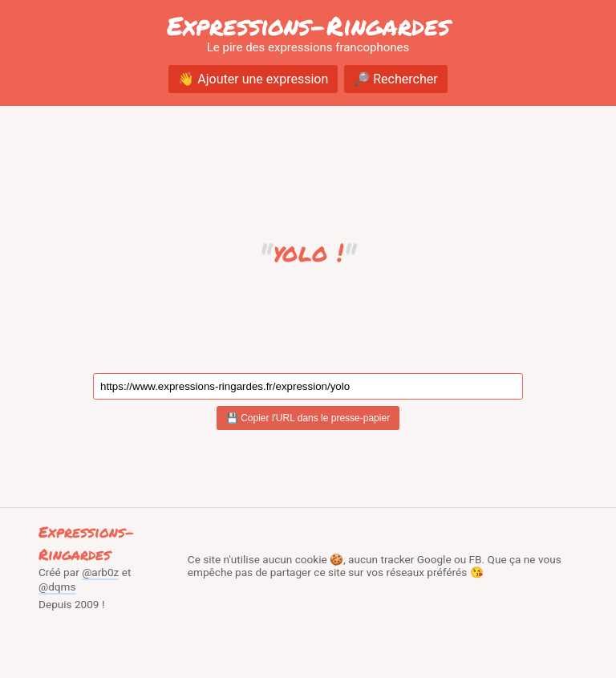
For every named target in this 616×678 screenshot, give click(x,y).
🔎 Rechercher (395, 79)
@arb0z (100, 572)
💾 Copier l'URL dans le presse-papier (308, 418)
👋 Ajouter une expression (253, 79)
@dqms (57, 587)
